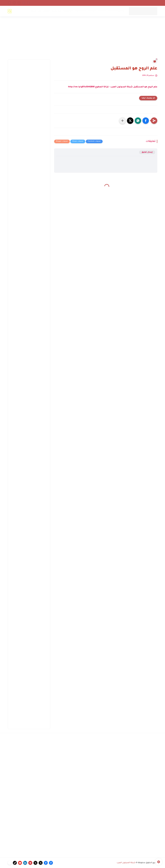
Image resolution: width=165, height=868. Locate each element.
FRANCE (92, 11)
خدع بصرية (57, 11)
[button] (146, 121)
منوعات (46, 11)
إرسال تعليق (147, 152)
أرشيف (144, 3)
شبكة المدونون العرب (126, 863)
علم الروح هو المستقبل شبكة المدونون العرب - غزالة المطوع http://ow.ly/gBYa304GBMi (113, 87)
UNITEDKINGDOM (116, 11)
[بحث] (10, 11)
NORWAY (102, 11)
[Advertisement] (82, 40)
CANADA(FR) (81, 11)
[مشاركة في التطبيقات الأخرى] (122, 121)
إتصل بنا (153, 3)
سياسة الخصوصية (112, 3)
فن (39, 11)
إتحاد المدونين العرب (130, 3)
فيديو (34, 11)
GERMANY (68, 11)
